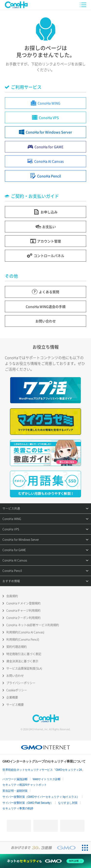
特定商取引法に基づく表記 (24, 654)
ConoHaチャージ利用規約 (23, 611)
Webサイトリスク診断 (47, 779)
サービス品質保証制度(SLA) (24, 668)
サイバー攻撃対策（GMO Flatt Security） (28, 803)
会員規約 (12, 596)
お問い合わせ (15, 676)
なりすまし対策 (68, 803)
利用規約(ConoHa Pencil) (23, 639)
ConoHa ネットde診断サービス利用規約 (33, 625)
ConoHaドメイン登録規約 (23, 603)
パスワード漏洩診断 (15, 779)
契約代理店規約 (17, 647)
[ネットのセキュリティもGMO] (45, 861)
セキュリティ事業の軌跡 (18, 808)
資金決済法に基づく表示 (22, 661)
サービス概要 (15, 705)
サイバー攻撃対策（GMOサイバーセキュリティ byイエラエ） (41, 797)
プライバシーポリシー (21, 683)
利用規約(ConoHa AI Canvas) (25, 632)
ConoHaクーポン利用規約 (23, 618)
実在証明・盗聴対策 (15, 791)
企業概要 (12, 697)
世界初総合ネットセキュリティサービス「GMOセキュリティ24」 (44, 770)
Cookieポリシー (17, 690)
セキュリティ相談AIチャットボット (25, 785)
